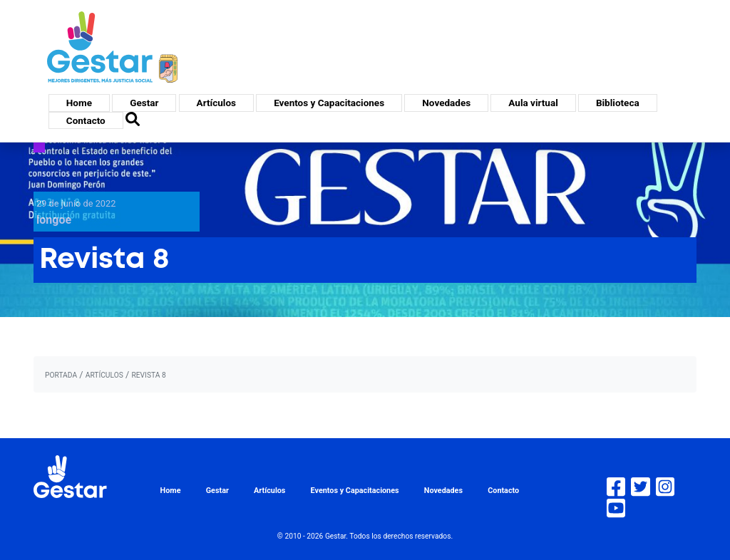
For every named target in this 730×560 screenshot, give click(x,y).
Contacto (86, 120)
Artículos (216, 103)
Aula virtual (533, 103)
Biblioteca (618, 103)
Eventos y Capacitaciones (329, 103)
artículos (104, 375)
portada (61, 375)
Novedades (446, 103)
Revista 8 (148, 375)
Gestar (144, 103)
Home (79, 103)
